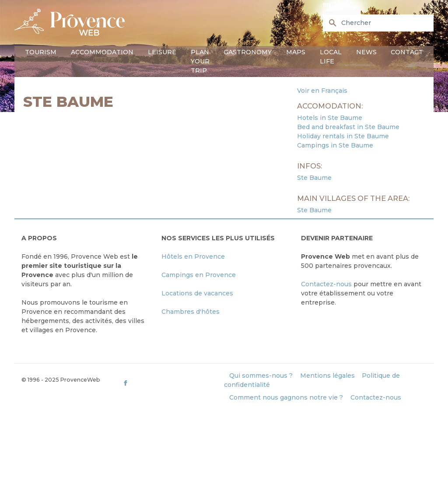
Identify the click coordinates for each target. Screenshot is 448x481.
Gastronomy (248, 52)
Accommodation (102, 52)
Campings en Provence (199, 275)
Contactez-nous (326, 284)
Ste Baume (314, 178)
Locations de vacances (197, 293)
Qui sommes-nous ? (261, 376)
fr (337, 5)
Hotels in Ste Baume (330, 118)
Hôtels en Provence (193, 256)
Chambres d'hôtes (191, 312)
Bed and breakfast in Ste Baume (348, 127)
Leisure (162, 52)
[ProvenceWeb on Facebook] (172, 383)
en (327, 5)
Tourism (41, 52)
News (366, 52)
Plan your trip (200, 61)
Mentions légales (327, 376)
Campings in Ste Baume (335, 145)
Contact (407, 52)
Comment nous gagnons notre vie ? (286, 397)
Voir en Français (322, 91)
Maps (296, 52)
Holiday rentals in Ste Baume (343, 136)
